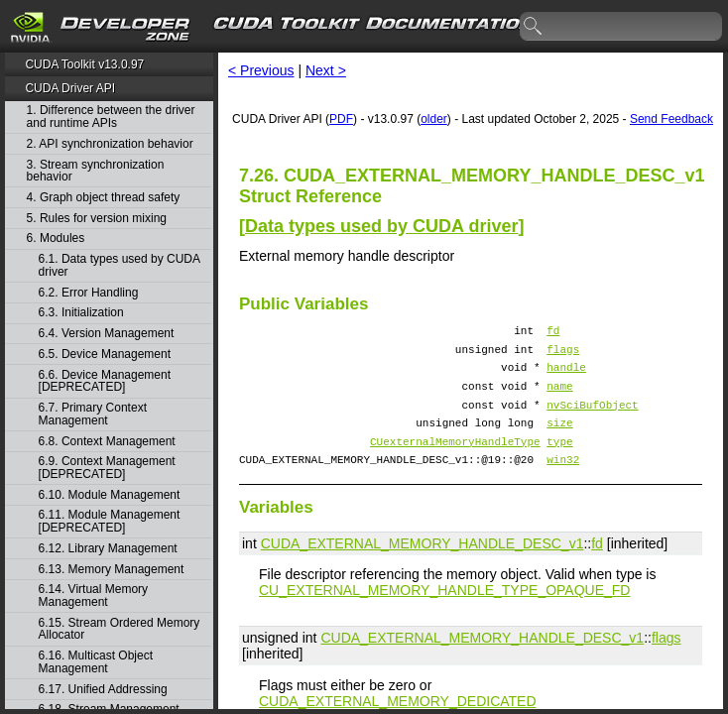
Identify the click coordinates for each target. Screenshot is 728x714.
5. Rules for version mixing (97, 219)
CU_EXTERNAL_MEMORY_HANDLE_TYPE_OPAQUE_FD (444, 614)
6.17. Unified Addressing (103, 690)
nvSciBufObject (592, 419)
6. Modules (56, 238)
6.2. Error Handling (89, 293)
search (534, 27)
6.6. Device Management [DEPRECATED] (105, 381)
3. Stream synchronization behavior (96, 171)
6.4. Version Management (107, 334)
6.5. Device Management (105, 355)
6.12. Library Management (108, 549)
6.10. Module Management (110, 495)
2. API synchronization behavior (110, 144)
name (559, 397)
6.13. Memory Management (112, 570)
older (434, 119)
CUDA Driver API (70, 88)
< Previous (261, 70)
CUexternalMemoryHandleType (455, 462)
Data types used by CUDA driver (381, 226)
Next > (326, 70)
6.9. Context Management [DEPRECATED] (107, 468)
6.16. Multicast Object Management (96, 662)
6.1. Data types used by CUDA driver (120, 265)
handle (566, 375)
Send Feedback (671, 119)
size (559, 440)
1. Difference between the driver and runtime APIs (111, 117)
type (559, 462)
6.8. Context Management (107, 442)
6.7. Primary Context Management (93, 414)
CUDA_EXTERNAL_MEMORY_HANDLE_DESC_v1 (423, 567)
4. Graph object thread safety (104, 198)
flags (563, 355)
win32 (563, 482)
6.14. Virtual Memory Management (94, 595)
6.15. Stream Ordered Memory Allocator (120, 629)
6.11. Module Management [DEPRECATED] (110, 521)
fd (553, 333)
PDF (341, 119)
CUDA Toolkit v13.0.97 (84, 64)
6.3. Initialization (81, 313)
